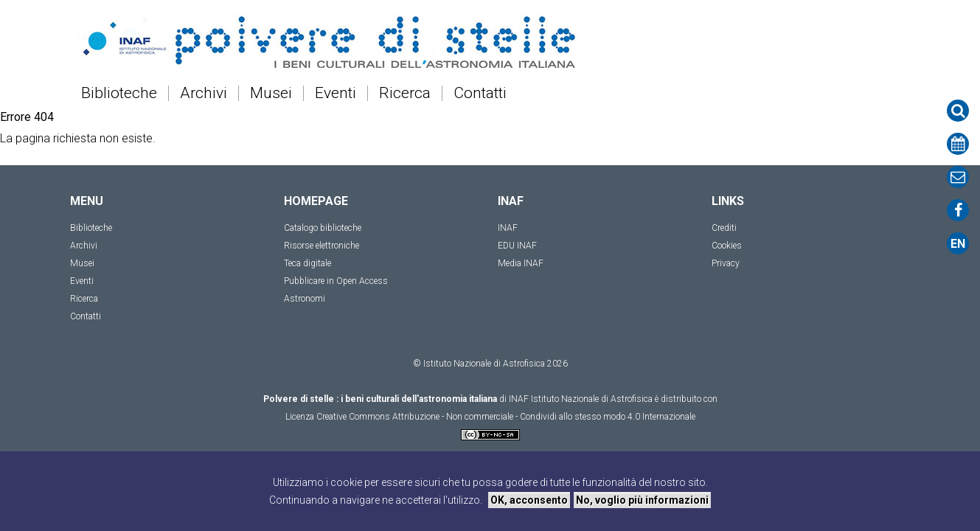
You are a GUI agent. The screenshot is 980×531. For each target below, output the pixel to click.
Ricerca (405, 93)
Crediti (724, 228)
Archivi (204, 93)
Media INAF (521, 263)
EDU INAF (517, 246)
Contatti (480, 93)
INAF (508, 228)
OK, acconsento (529, 500)
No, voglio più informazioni (642, 500)
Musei (271, 93)
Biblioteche (119, 93)
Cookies (727, 246)
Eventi (336, 93)
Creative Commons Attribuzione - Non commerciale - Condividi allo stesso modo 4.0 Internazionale (506, 417)
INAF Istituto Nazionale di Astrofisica (581, 399)
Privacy (726, 263)
